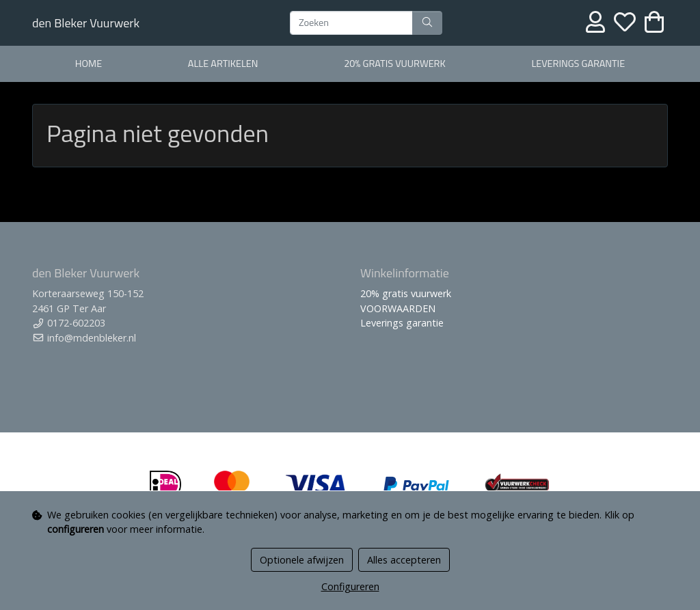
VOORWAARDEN (398, 308)
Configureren (350, 586)
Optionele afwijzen (302, 560)
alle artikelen (223, 64)
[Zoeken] (351, 23)
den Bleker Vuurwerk (86, 23)
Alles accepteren (404, 560)
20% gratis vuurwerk (394, 64)
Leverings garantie (578, 64)
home (89, 64)
